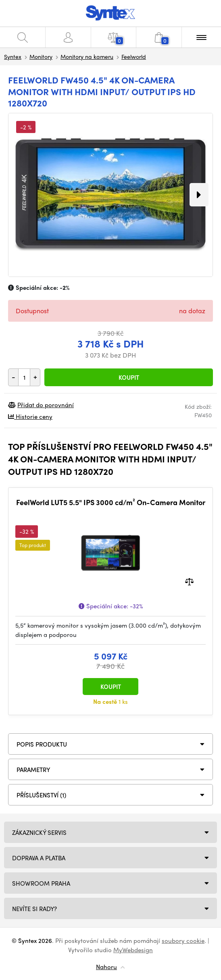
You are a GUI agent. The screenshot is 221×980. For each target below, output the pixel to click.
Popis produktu (42, 744)
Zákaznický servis (39, 832)
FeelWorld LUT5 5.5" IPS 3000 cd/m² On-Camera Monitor (111, 502)
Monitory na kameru (87, 56)
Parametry (33, 770)
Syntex (13, 56)
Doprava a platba (39, 858)
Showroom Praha (41, 883)
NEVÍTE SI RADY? (34, 909)
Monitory (41, 56)
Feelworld (134, 56)
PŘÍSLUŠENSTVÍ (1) (41, 795)
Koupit (129, 377)
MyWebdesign (133, 950)
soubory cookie (183, 940)
